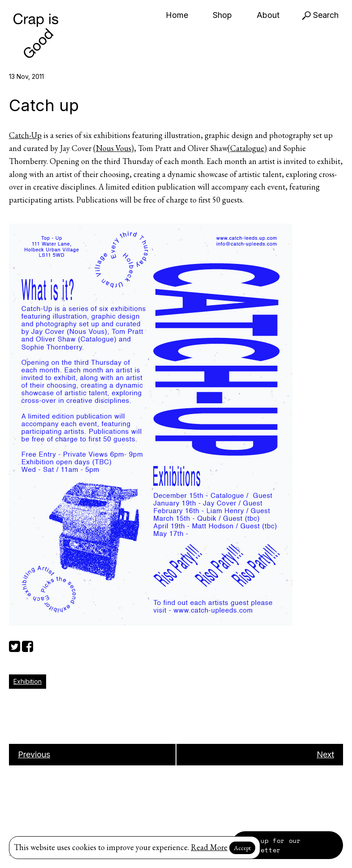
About (268, 15)
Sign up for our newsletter (271, 845)
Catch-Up (25, 135)
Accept (242, 848)
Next (325, 754)
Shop (222, 15)
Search (320, 15)
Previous (34, 754)
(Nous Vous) (114, 148)
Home (177, 15)
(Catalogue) (247, 148)
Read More (209, 847)
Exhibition (28, 681)
